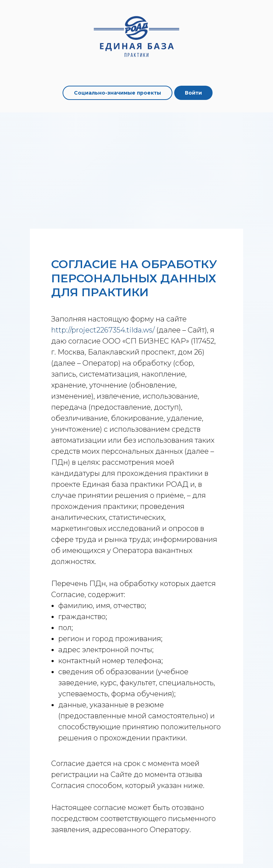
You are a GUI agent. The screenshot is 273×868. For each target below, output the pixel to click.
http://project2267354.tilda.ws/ (103, 330)
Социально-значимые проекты (117, 93)
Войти (193, 93)
